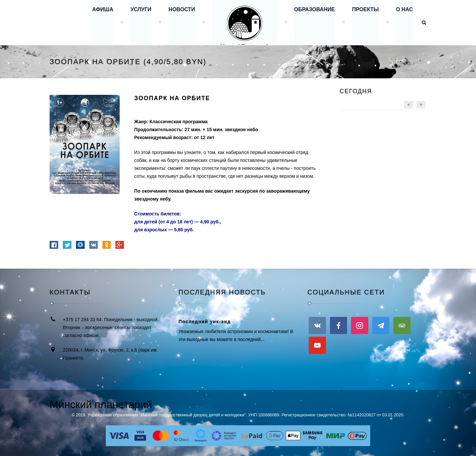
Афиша (99, 22)
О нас (404, 22)
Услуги (138, 22)
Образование (313, 22)
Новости (179, 22)
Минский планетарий (101, 404)
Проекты (364, 22)
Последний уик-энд (205, 322)
